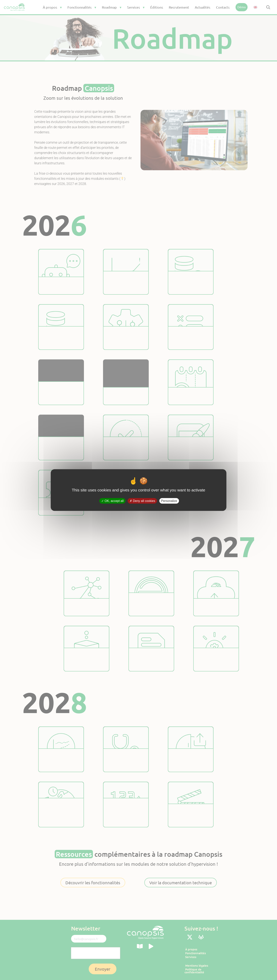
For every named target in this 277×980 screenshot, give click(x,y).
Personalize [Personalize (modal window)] (169, 501)
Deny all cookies (142, 501)
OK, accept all (113, 501)
